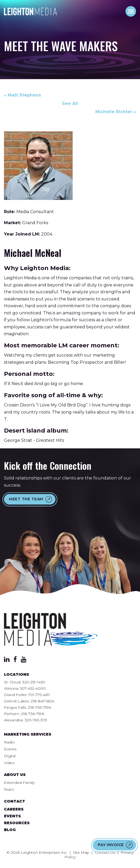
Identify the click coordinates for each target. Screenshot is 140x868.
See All (70, 104)
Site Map (81, 852)
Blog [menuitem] (10, 830)
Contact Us (105, 852)
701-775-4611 (39, 695)
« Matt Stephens (22, 95)
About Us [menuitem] (15, 775)
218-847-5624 (43, 701)
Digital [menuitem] (10, 756)
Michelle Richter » (116, 112)
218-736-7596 (39, 707)
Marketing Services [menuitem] (28, 734)
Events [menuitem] (10, 749)
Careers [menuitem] (14, 809)
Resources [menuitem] (17, 823)
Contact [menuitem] (15, 801)
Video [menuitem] (9, 763)
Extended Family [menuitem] (19, 783)
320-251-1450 (34, 682)
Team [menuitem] (9, 789)
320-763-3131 (36, 720)
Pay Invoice (111, 845)
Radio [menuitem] (9, 742)
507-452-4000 (33, 688)
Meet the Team (26, 499)
